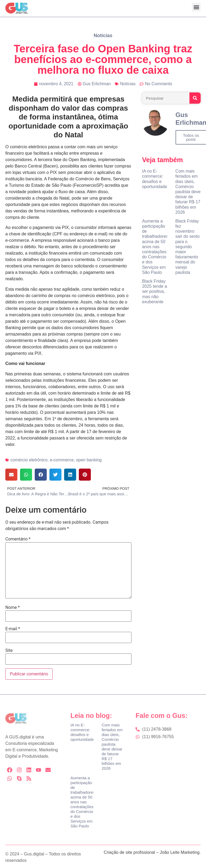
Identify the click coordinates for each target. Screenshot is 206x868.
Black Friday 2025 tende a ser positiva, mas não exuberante (155, 291)
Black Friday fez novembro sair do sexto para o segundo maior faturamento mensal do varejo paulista (187, 247)
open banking (89, 460)
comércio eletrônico (29, 460)
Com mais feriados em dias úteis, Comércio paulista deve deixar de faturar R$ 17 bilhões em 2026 (188, 192)
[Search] (195, 98)
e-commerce (62, 460)
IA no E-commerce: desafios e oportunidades (83, 732)
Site (9, 651)
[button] (196, 7)
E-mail (13, 629)
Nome (13, 608)
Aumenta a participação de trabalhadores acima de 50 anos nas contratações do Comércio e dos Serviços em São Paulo (155, 247)
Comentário (18, 539)
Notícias (103, 36)
